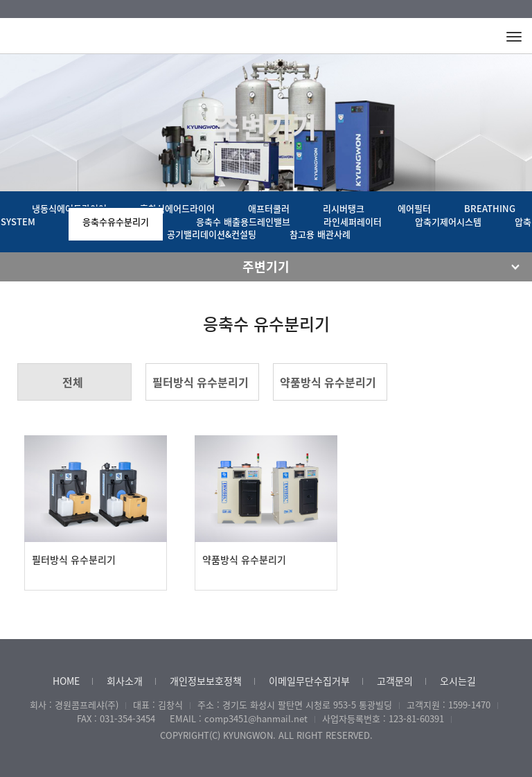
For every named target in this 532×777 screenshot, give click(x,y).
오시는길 (458, 681)
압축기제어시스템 (448, 221)
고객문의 (395, 681)
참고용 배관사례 (320, 234)
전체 (73, 382)
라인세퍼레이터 (353, 221)
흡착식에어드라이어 (177, 208)
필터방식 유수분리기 (201, 382)
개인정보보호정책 (206, 681)
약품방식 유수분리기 (328, 382)
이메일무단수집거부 (309, 681)
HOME (66, 681)
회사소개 (125, 681)
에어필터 (414, 208)
